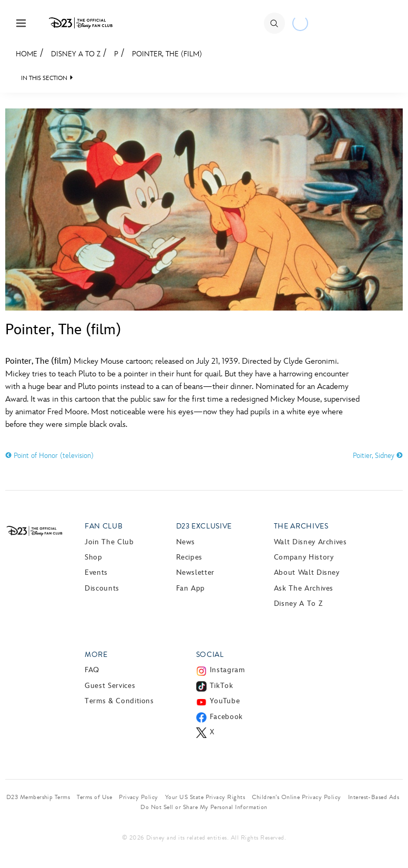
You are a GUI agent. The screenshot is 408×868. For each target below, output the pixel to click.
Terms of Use (94, 797)
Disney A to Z (76, 54)
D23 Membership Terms (38, 797)
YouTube (225, 701)
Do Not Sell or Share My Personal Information (204, 807)
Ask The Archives (304, 588)
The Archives (301, 526)
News (186, 542)
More (96, 655)
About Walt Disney (307, 572)
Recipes (189, 557)
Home (27, 54)
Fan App (191, 588)
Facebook (226, 717)
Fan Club (104, 526)
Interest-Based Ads (374, 797)
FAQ (92, 670)
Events (96, 572)
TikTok (222, 686)
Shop (94, 557)
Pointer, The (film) (167, 54)
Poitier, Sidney (378, 456)
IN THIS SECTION (44, 78)
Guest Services (110, 686)
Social (210, 655)
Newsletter (195, 572)
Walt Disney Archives (310, 542)
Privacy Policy (139, 797)
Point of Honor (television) (49, 456)
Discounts (102, 588)
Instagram (227, 670)
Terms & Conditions (119, 701)
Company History (304, 557)
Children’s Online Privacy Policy (296, 797)
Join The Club (109, 542)
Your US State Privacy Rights (205, 797)
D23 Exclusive (204, 526)
